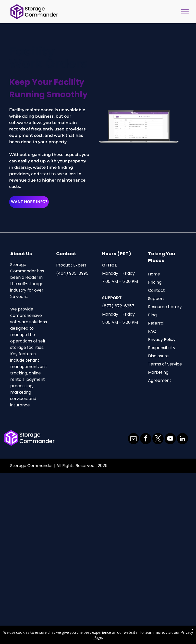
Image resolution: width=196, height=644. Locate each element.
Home (154, 274)
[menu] (185, 12)
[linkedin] (182, 439)
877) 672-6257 (119, 306)
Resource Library (165, 307)
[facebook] (146, 439)
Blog (152, 315)
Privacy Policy (162, 340)
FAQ (152, 331)
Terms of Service (165, 364)
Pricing (155, 282)
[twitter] (158, 439)
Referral (156, 323)
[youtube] (170, 439)
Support (156, 299)
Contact (156, 290)
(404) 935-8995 (72, 273)
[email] (133, 439)
